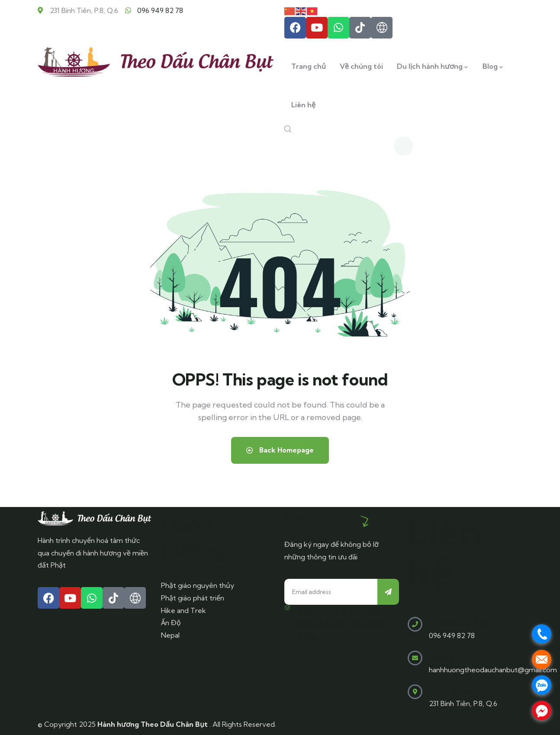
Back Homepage (280, 450)
